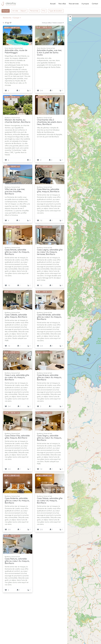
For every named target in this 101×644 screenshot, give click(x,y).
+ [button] (70, 17)
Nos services (74, 4)
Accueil (53, 4)
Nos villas (62, 4)
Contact (95, 4)
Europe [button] (16, 18)
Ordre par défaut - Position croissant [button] (52, 23)
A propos (85, 4)
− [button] (70, 20)
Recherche (7, 18)
